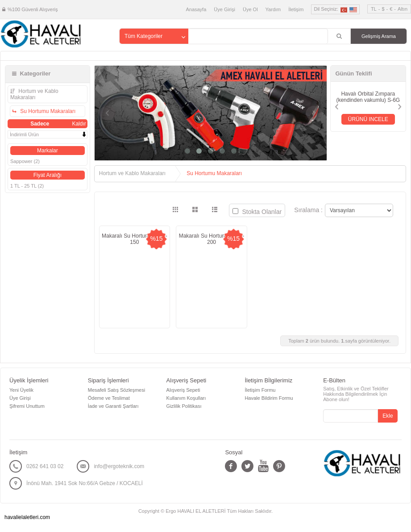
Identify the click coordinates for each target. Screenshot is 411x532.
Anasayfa (196, 9)
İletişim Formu (260, 390)
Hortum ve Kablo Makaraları (34, 94)
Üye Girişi (224, 9)
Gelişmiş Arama (379, 36)
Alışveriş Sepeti (183, 390)
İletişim (296, 9)
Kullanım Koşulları (186, 398)
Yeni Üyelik (21, 390)
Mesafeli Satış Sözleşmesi (116, 390)
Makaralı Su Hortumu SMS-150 (135, 239)
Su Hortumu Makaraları (47, 111)
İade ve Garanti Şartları (113, 406)
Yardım (273, 9)
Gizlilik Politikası (184, 406)
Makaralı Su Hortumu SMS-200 (212, 239)
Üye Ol (250, 9)
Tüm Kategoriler (143, 36)
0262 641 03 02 (45, 466)
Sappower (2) (25, 161)
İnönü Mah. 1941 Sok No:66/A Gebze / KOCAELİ (85, 483)
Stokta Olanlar (257, 212)
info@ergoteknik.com (119, 466)
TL (374, 9)
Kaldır (79, 124)
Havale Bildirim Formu (269, 398)
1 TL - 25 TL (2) (27, 186)
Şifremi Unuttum (27, 406)
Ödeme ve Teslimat (109, 398)
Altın (403, 9)
